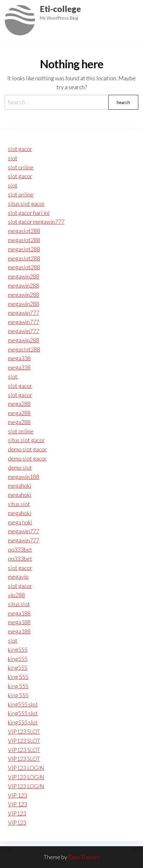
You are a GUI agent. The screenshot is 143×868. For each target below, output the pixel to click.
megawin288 (24, 276)
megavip (18, 577)
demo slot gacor (27, 449)
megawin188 (24, 477)
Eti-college (60, 9)
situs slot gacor (26, 204)
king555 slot (23, 704)
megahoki (20, 486)
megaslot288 (24, 231)
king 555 (18, 677)
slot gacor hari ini (29, 213)
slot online (21, 167)
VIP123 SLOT (24, 731)
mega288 (19, 404)
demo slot (20, 468)
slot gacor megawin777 (36, 222)
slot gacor (20, 149)
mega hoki (20, 522)
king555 (18, 650)
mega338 (19, 358)
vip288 (16, 595)
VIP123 (17, 813)
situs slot (19, 504)
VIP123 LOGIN (26, 768)
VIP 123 (18, 795)
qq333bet (20, 549)
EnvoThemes (84, 857)
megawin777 (24, 313)
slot (13, 158)
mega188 (19, 613)
